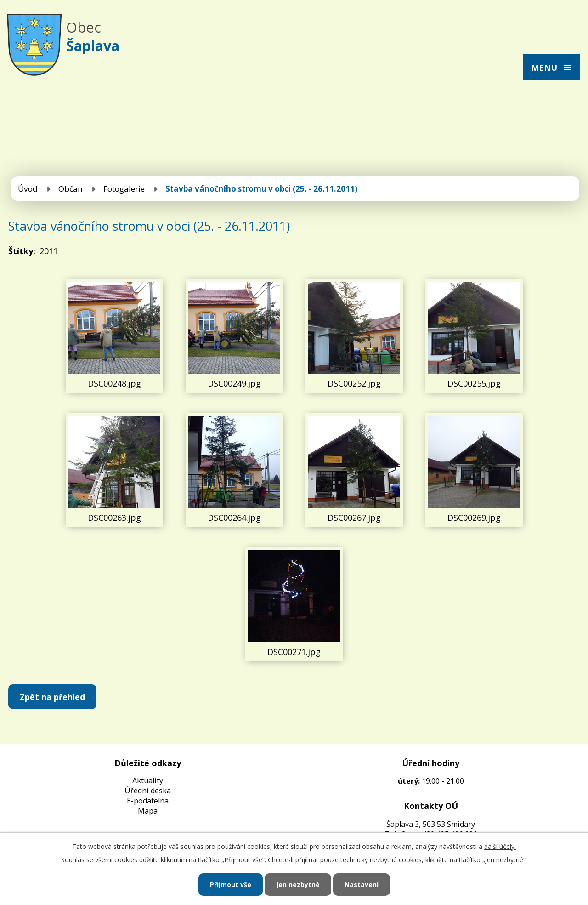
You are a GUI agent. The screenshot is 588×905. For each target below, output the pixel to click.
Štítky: (22, 251)
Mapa (148, 811)
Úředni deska (148, 791)
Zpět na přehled (52, 697)
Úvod (28, 189)
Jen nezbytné (298, 885)
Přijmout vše (231, 885)
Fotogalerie (124, 189)
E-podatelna (148, 801)
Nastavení (362, 885)
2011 (49, 251)
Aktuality (148, 780)
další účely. (500, 846)
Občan (71, 189)
